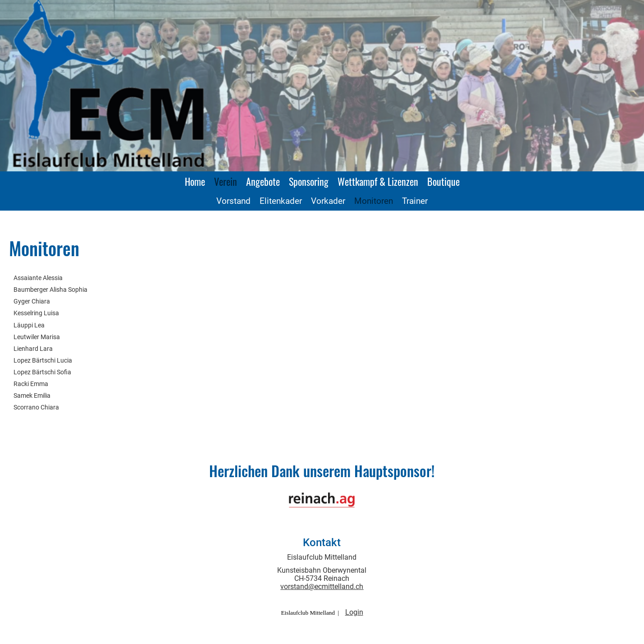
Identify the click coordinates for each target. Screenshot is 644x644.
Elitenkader (281, 201)
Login (354, 612)
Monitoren (374, 201)
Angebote (263, 181)
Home (195, 181)
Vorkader (328, 201)
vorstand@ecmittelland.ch (322, 586)
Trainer (415, 201)
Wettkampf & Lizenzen (378, 181)
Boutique (443, 181)
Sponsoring (309, 181)
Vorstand (233, 201)
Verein (226, 181)
